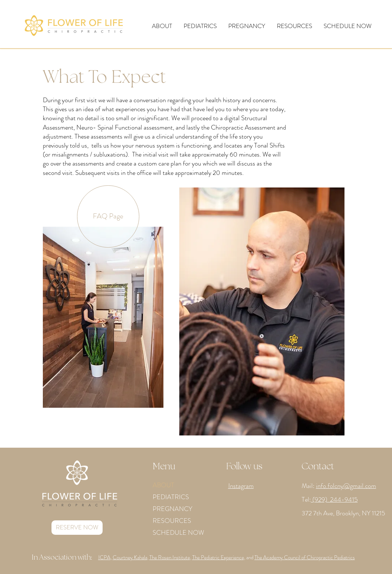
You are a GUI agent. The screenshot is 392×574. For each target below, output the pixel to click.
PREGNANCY (172, 509)
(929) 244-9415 (334, 500)
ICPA (104, 557)
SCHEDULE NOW (178, 533)
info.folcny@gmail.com (346, 486)
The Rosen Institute (170, 557)
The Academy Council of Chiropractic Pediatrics (305, 557)
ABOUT (163, 485)
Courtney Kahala (130, 557)
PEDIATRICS (171, 497)
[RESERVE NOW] (77, 528)
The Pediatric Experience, (219, 557)
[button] (162, 26)
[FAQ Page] (108, 216)
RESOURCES (172, 521)
